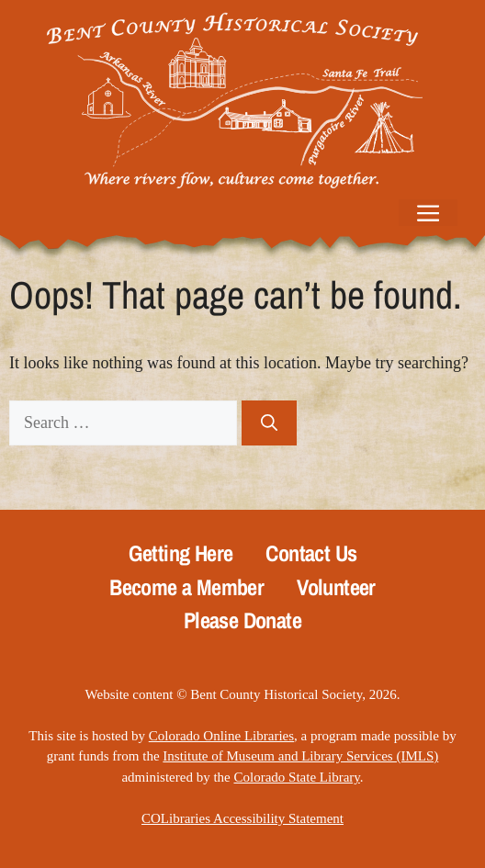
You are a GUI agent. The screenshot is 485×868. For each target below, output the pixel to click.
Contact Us (311, 553)
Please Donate (242, 620)
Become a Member (186, 587)
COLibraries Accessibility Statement (242, 818)
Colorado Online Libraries (221, 736)
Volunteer (336, 587)
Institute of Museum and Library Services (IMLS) (300, 756)
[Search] (269, 423)
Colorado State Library (296, 777)
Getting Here (181, 553)
